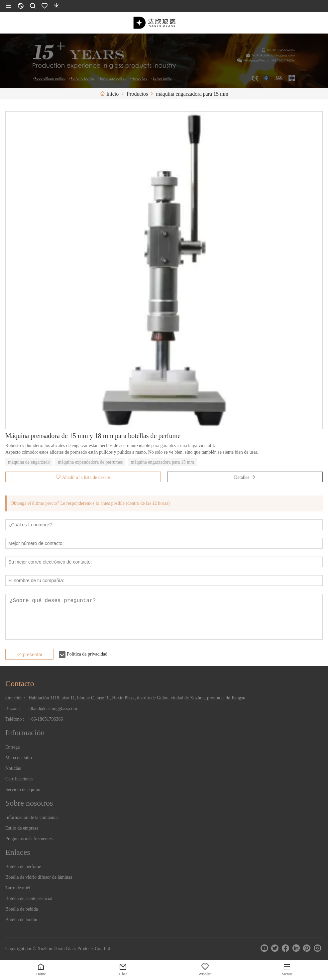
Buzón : (13, 709)
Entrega (13, 747)
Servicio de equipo (23, 790)
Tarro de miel (18, 888)
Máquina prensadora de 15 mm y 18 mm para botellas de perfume (93, 436)
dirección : (15, 698)
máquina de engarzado (29, 462)
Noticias (13, 768)
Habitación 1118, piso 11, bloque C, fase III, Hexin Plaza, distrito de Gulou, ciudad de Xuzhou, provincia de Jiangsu (137, 698)
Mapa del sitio (19, 758)
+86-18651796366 (46, 719)
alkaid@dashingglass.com (53, 709)
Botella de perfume (23, 867)
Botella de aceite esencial (29, 898)
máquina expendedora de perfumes (90, 462)
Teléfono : (15, 719)
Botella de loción (21, 920)
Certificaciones (19, 779)
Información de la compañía (31, 817)
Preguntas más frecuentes (29, 839)
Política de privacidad (87, 654)
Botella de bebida (22, 909)
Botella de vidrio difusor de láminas (39, 877)
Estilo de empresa (22, 828)
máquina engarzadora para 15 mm (162, 462)
